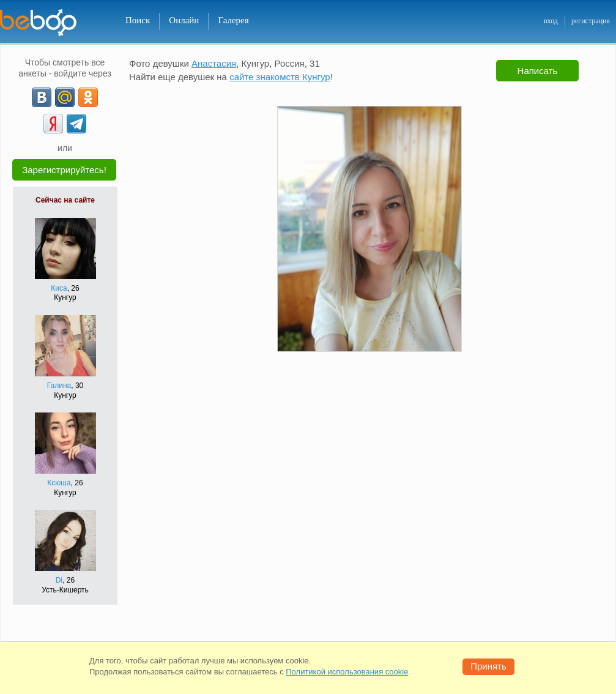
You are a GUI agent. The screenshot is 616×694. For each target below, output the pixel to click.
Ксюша (59, 483)
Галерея (233, 20)
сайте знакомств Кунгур (280, 77)
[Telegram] (76, 124)
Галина (59, 386)
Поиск (138, 20)
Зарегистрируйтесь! (64, 170)
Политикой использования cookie (347, 672)
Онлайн (184, 20)
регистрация (591, 21)
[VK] (42, 97)
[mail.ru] (65, 97)
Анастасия (214, 63)
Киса (59, 288)
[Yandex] (53, 124)
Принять (488, 666)
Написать (538, 71)
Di (59, 580)
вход (551, 21)
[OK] (88, 97)
